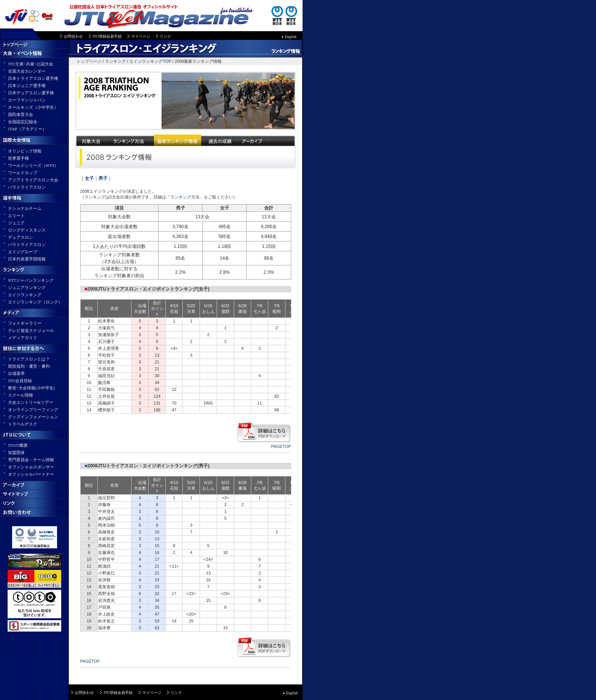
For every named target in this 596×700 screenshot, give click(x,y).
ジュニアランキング (27, 287)
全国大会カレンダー (27, 71)
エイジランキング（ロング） (35, 302)
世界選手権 (18, 158)
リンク (165, 36)
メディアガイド (23, 338)
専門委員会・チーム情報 (31, 460)
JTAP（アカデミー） (27, 129)
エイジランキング (25, 295)
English (291, 37)
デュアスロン (21, 237)
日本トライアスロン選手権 (33, 78)
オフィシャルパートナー (31, 474)
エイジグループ (23, 252)
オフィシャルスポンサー (31, 467)
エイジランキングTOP (150, 61)
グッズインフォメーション (33, 417)
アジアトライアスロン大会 (33, 180)
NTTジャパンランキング (31, 280)
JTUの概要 (18, 445)
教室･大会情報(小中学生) (31, 388)
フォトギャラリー (25, 323)
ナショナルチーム (25, 208)
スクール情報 (21, 395)
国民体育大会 (21, 114)
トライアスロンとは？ (29, 359)
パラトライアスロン (27, 187)
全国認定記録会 (23, 122)
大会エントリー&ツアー (31, 402)
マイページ (141, 36)
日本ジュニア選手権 (27, 86)
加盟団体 (16, 452)
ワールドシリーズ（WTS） (33, 165)
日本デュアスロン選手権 (31, 93)
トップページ (89, 61)
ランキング (115, 61)
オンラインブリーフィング (33, 410)
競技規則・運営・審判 (29, 366)
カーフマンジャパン (27, 100)
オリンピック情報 (25, 151)
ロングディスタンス (27, 230)
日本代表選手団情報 (27, 259)
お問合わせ (73, 36)
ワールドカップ (23, 173)
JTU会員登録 (20, 381)
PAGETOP (281, 446)
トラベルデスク (23, 424)
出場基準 (16, 373)
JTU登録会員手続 (107, 36)
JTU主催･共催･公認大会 (31, 64)
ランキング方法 (185, 197)
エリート (16, 216)
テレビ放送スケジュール (31, 330)
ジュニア (16, 223)
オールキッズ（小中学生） (33, 107)
